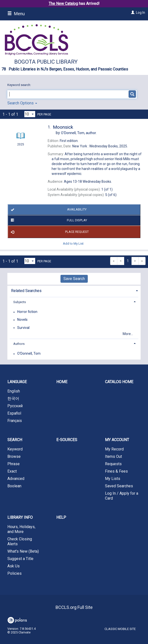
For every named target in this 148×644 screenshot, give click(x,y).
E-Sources (67, 440)
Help (61, 517)
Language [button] (17, 382)
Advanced (16, 479)
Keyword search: (20, 85)
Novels (22, 320)
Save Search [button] (74, 279)
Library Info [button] (20, 517)
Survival (23, 328)
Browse (14, 456)
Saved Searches (119, 486)
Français (15, 421)
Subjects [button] (20, 302)
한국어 (13, 399)
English (14, 391)
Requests (113, 464)
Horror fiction (27, 312)
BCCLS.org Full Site (74, 607)
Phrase (14, 464)
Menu (16, 14)
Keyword (15, 449)
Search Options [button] (22, 103)
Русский (15, 406)
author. (79, 133)
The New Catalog (63, 4)
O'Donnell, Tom (29, 354)
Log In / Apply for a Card (122, 496)
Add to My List (73, 243)
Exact (12, 471)
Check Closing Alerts (20, 541)
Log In (141, 13)
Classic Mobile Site (120, 629)
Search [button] (15, 440)
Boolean (14, 486)
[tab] (74, 290)
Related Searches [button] (26, 291)
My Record (114, 449)
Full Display (48, 220)
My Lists (113, 479)
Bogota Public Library (46, 62)
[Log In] (132, 13)
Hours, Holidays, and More (21, 529)
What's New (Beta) (23, 551)
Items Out (113, 456)
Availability (48, 210)
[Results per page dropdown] (30, 114)
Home (62, 382)
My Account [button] (117, 440)
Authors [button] (19, 344)
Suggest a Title (20, 559)
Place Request (49, 232)
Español (14, 413)
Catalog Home (119, 382)
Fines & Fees (116, 471)
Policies (15, 573)
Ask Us (14, 566)
